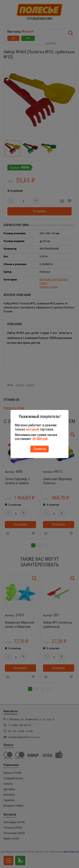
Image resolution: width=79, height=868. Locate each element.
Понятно (40, 449)
